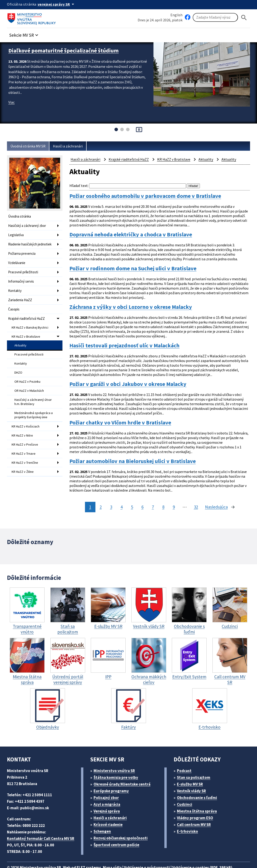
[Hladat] (244, 18)
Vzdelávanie (18, 260)
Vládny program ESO (198, 803)
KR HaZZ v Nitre (24, 424)
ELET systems (94, 853)
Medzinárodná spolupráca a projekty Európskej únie (34, 405)
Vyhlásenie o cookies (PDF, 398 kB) (215, 853)
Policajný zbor (108, 783)
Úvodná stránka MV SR (30, 146)
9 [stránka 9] (173, 493)
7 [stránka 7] (152, 493)
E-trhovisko (189, 817)
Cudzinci (186, 790)
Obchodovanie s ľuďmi (199, 783)
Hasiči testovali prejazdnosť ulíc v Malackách (129, 341)
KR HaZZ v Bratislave (27, 330)
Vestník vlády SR (194, 776)
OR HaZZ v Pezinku (29, 373)
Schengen (104, 817)
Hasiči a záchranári (72, 146)
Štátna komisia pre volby (118, 763)
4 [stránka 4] (120, 493)
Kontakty (15, 287)
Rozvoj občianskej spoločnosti (123, 824)
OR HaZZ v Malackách (31, 382)
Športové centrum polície (118, 830)
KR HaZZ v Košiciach (27, 415)
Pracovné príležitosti (24, 269)
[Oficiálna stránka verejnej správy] (58, 4)
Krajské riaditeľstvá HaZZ (28, 313)
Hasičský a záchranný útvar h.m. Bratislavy (34, 392)
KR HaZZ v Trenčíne (26, 450)
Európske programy (113, 776)
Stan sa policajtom (195, 763)
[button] (26, 34)
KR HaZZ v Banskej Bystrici (32, 322)
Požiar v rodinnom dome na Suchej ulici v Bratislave (139, 268)
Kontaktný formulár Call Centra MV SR (42, 824)
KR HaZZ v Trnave (25, 441)
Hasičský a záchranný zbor (29, 225)
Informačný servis (22, 278)
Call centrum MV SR (197, 810)
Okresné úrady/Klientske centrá (124, 770)
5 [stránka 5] (131, 493)
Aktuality (21, 339)
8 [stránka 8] (162, 493)
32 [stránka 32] (195, 493)
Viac (12, 101)
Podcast (186, 756)
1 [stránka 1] (89, 493)
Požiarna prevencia (23, 252)
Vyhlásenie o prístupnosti (156, 853)
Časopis (14, 305)
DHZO (19, 365)
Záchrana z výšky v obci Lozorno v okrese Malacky (137, 305)
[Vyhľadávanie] (215, 18)
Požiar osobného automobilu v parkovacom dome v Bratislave (152, 196)
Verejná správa (108, 797)
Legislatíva (16, 234)
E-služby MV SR (193, 770)
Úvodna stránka (20, 216)
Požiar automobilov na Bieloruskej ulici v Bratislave (138, 449)
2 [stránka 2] (99, 493)
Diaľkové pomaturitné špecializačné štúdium (67, 50)
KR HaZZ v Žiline (24, 458)
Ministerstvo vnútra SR (116, 756)
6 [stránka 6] (141, 493)
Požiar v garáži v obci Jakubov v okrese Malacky (133, 377)
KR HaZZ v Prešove (26, 432)
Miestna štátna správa (198, 797)
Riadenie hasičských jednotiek (31, 243)
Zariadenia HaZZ (21, 296)
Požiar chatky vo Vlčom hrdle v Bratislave (125, 413)
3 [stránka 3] (110, 493)
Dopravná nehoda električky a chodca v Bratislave (136, 232)
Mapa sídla (119, 853)
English (176, 15)
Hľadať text (79, 186)
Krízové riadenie (110, 810)
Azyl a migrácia (109, 790)
